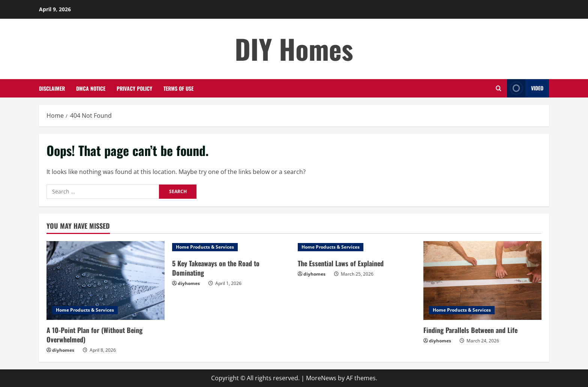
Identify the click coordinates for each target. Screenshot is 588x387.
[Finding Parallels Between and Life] (482, 280)
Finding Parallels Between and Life (470, 330)
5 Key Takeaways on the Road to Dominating (216, 268)
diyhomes (63, 350)
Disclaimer (52, 88)
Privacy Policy (134, 88)
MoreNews (321, 378)
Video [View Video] (525, 88)
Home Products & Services (85, 310)
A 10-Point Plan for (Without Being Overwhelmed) (94, 335)
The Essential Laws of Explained (341, 263)
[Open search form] (499, 88)
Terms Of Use (178, 88)
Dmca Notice (91, 88)
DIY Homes (294, 49)
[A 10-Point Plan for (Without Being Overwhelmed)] (106, 280)
